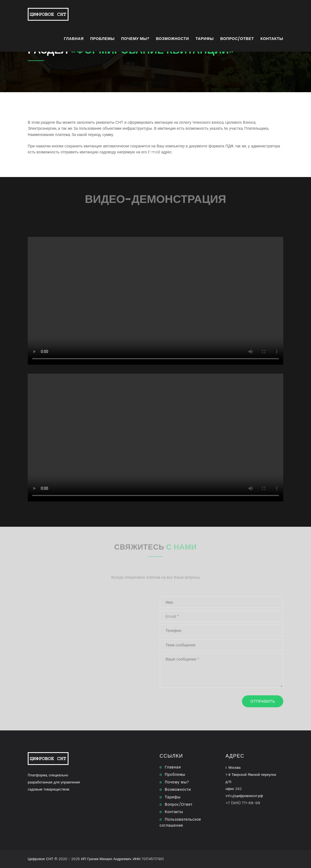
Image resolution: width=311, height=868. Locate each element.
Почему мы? (135, 39)
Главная (74, 39)
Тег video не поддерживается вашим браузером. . (155, 301)
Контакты (272, 39)
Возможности (173, 39)
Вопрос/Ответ (237, 39)
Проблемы (102, 39)
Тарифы (205, 39)
